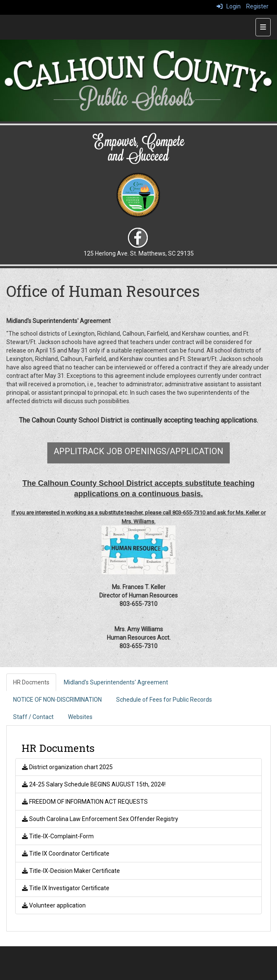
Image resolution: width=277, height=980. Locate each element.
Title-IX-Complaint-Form (58, 836)
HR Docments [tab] (31, 682)
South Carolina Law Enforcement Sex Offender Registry (100, 819)
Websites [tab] (80, 717)
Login (229, 6)
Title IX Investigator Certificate (66, 888)
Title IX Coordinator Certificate (66, 853)
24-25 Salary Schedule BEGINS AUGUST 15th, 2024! (94, 784)
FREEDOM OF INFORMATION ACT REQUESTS (85, 802)
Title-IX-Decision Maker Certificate (71, 871)
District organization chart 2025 (67, 767)
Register (257, 6)
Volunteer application (54, 905)
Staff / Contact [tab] (33, 717)
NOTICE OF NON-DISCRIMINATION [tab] (57, 700)
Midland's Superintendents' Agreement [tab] (116, 682)
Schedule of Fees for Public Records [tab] (164, 700)
